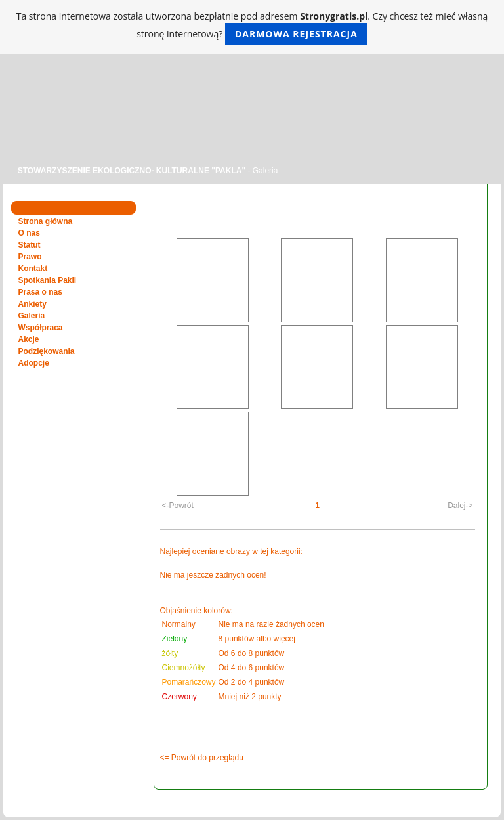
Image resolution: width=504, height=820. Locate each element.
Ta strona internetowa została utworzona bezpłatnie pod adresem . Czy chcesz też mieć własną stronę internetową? (252, 27)
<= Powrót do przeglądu (202, 758)
